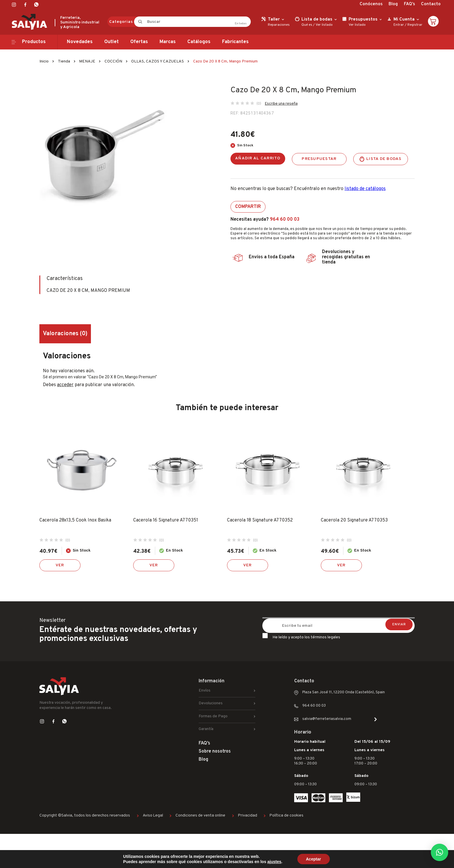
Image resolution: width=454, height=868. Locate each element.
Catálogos (199, 42)
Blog (393, 4)
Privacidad (248, 816)
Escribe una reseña (281, 104)
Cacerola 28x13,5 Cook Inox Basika (75, 520)
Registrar (415, 25)
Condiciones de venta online (200, 816)
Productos (34, 42)
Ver (60, 565)
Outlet (111, 42)
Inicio (44, 61)
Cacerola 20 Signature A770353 (354, 520)
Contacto (431, 4)
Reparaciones (279, 25)
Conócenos (371, 4)
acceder (65, 385)
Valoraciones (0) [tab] (65, 334)
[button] (440, 852)
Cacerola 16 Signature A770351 (166, 520)
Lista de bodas (384, 159)
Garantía (206, 729)
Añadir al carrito (258, 158)
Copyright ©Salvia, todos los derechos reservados (85, 816)
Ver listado (324, 25)
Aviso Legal (153, 816)
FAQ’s (409, 4)
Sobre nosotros (215, 751)
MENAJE (87, 61)
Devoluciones (211, 703)
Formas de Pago (213, 716)
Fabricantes (235, 42)
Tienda (64, 61)
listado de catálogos (365, 189)
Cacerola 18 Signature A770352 (260, 520)
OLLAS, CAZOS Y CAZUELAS (158, 61)
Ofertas (139, 42)
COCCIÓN (113, 61)
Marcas (168, 42)
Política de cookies (287, 816)
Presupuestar (319, 159)
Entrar (399, 25)
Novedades (80, 42)
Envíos (205, 691)
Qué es (307, 25)
